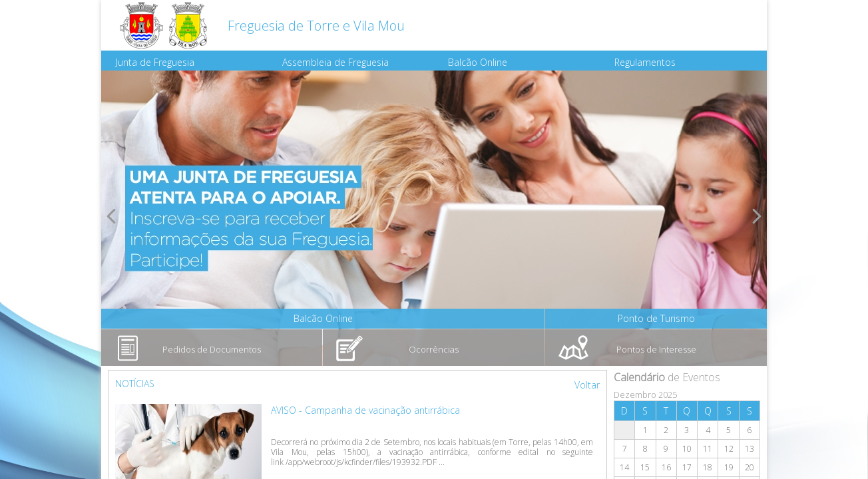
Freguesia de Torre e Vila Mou (316, 26)
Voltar (587, 385)
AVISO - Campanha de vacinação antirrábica (365, 410)
